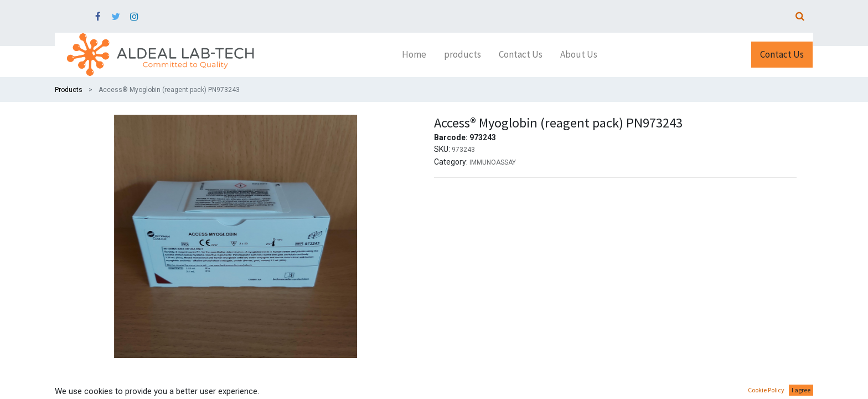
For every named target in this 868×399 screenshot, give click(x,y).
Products (69, 90)
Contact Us (782, 54)
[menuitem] (414, 55)
